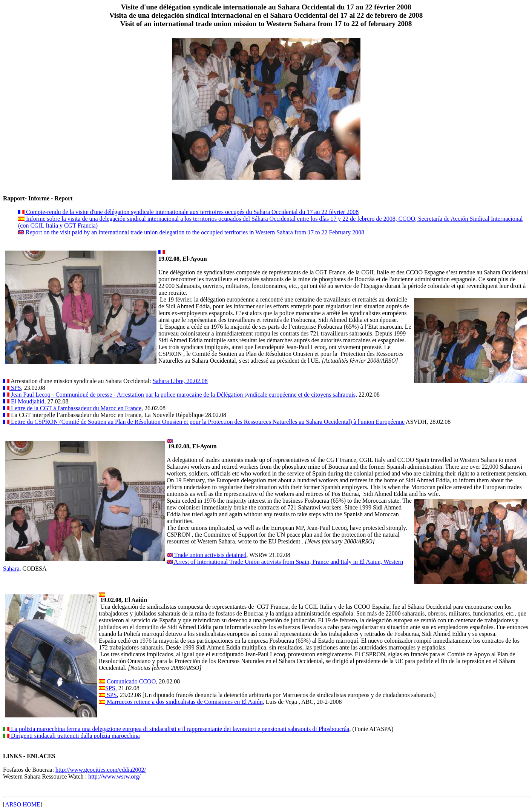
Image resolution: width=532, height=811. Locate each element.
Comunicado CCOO (130, 681)
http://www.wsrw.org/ (114, 776)
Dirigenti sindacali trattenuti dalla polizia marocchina (75, 736)
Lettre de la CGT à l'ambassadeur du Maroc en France (75, 408)
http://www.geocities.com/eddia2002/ (101, 770)
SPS (15, 388)
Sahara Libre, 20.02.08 (180, 381)
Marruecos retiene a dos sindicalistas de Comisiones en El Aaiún (184, 702)
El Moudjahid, (28, 401)
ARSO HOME (23, 804)
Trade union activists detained (210, 555)
